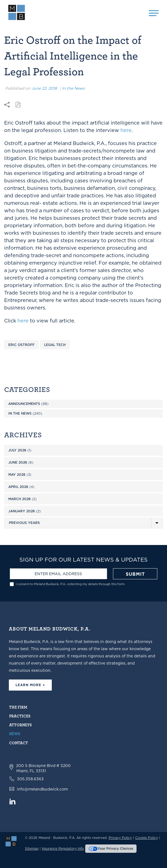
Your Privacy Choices (111, 848)
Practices (20, 716)
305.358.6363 (30, 779)
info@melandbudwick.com (42, 789)
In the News (73, 88)
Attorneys (20, 725)
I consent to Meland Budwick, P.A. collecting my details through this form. (70, 584)
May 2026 (17, 475)
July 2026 (17, 450)
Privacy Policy (120, 838)
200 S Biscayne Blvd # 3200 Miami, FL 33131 (43, 768)
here (126, 130)
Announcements (24, 404)
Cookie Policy (147, 838)
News (15, 734)
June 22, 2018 (44, 88)
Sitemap (32, 848)
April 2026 (18, 487)
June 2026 (18, 462)
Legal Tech (55, 345)
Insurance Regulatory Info (63, 848)
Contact (19, 743)
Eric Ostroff (21, 345)
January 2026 (22, 511)
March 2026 (20, 499)
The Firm (18, 707)
